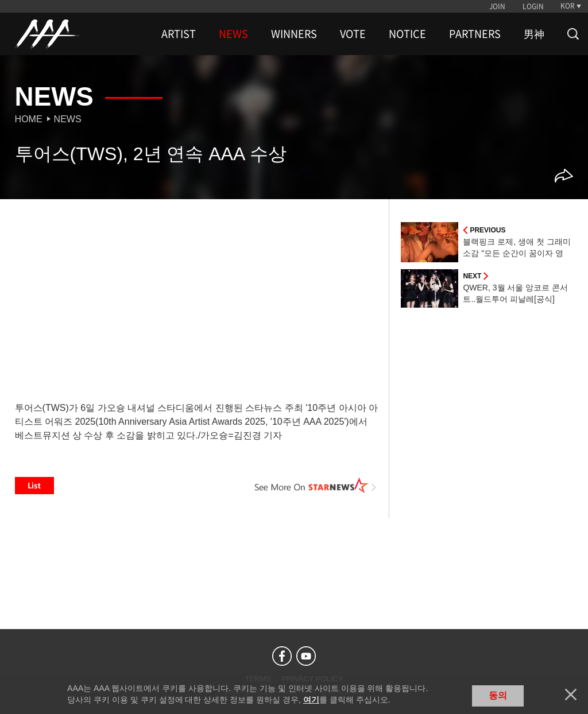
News (68, 119)
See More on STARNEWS (315, 486)
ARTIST (179, 34)
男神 (534, 34)
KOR (568, 6)
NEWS (233, 34)
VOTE (353, 34)
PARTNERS (475, 34)
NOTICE (407, 34)
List (34, 486)
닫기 (571, 694)
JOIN (497, 6)
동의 (498, 695)
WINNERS (294, 34)
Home (29, 119)
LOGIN (533, 6)
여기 (311, 700)
